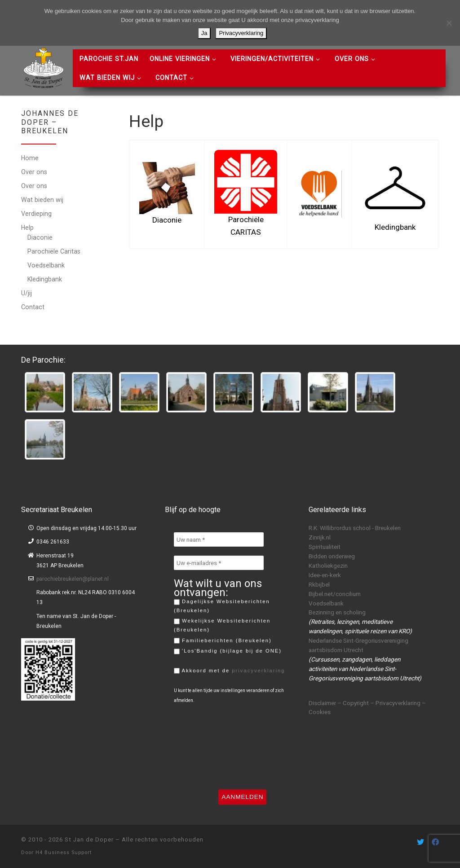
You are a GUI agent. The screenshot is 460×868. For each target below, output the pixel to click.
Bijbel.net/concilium (335, 594)
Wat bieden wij (42, 200)
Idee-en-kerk (325, 575)
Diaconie (40, 237)
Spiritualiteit (325, 547)
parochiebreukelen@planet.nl (73, 579)
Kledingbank (45, 279)
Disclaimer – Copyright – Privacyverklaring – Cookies (367, 708)
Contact (33, 307)
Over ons (34, 172)
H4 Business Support (64, 853)
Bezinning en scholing (337, 612)
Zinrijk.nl (320, 537)
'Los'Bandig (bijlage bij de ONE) (228, 651)
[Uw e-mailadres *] (219, 563)
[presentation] (211, 746)
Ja (204, 33)
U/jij (27, 293)
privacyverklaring (258, 671)
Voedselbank (46, 265)
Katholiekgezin (328, 566)
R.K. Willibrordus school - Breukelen (355, 528)
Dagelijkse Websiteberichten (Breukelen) (222, 606)
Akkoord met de (230, 671)
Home (30, 158)
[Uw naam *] (219, 539)
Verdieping (36, 214)
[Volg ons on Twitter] (420, 842)
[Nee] (449, 23)
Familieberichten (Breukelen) (223, 641)
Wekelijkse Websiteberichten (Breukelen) (222, 625)
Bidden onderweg (332, 556)
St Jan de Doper (89, 840)
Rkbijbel (319, 584)
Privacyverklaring (241, 33)
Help (27, 228)
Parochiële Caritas (54, 251)
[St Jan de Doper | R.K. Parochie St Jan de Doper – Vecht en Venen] (44, 67)
